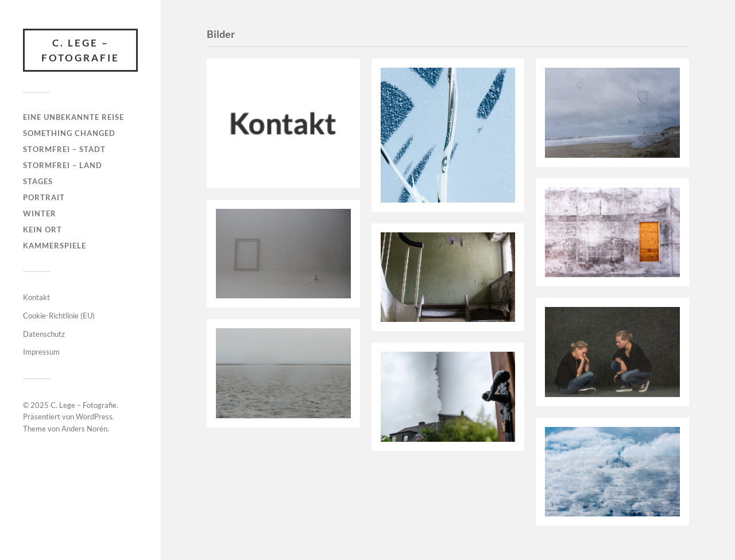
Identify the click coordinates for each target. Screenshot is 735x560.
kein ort (42, 230)
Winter (40, 213)
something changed (69, 133)
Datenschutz (44, 334)
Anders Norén (84, 429)
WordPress (94, 417)
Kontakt (36, 297)
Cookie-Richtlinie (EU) (59, 316)
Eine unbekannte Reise (73, 117)
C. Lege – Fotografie (80, 50)
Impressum (41, 352)
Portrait (44, 197)
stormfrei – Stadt (64, 149)
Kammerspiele (55, 246)
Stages (38, 181)
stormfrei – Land (63, 165)
